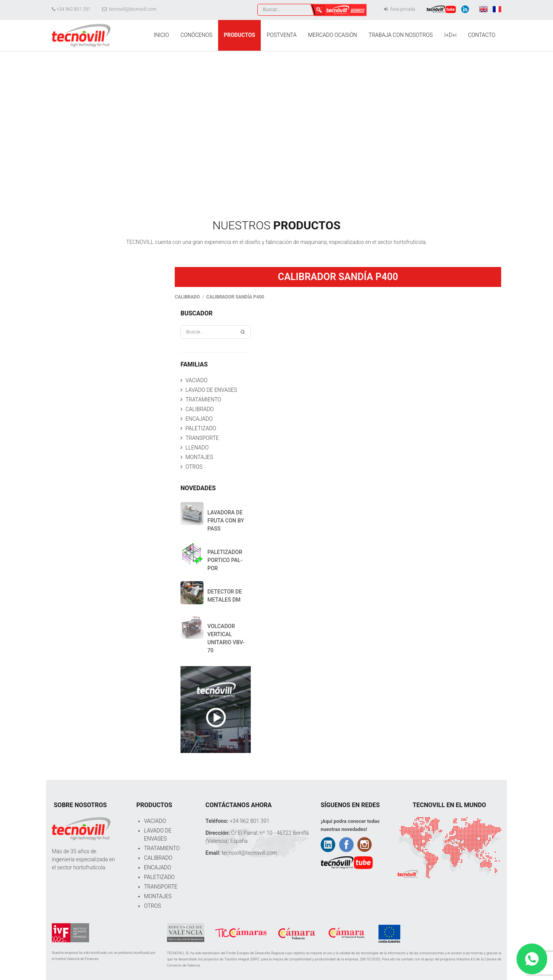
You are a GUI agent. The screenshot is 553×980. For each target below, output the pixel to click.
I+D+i (450, 35)
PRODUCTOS (240, 35)
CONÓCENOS (196, 35)
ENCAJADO (199, 419)
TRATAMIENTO (203, 400)
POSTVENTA (281, 35)
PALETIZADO (201, 428)
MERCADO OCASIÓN (333, 35)
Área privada (400, 9)
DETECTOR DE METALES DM (225, 596)
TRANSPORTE (202, 438)
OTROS (194, 467)
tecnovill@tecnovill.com (129, 9)
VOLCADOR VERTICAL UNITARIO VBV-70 (226, 638)
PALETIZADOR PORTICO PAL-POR (225, 560)
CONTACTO (482, 35)
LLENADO (197, 448)
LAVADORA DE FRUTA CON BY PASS (226, 521)
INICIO (161, 35)
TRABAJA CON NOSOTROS (401, 35)
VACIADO (196, 380)
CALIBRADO (200, 409)
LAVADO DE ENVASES (211, 390)
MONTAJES (199, 457)
